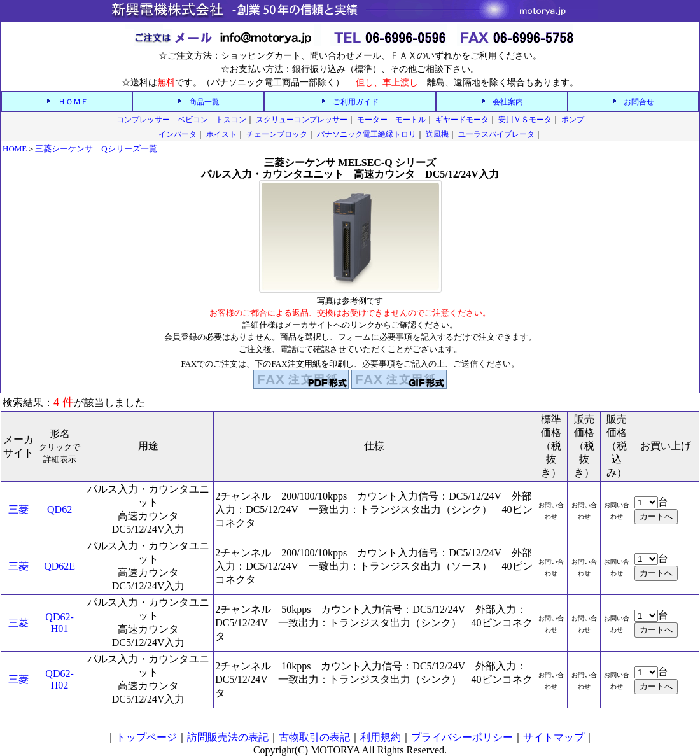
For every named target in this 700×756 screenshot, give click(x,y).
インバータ (178, 134)
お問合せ (639, 102)
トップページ (146, 737)
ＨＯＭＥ (73, 102)
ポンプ (573, 120)
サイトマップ (554, 737)
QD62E (59, 566)
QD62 (59, 509)
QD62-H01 (59, 623)
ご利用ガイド (356, 102)
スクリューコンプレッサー (302, 120)
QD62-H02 (59, 679)
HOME (15, 149)
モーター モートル (391, 120)
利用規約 (381, 737)
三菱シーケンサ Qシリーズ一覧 (96, 149)
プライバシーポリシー (462, 737)
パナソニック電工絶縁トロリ (367, 134)
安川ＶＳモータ (525, 120)
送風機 (437, 134)
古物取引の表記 (314, 737)
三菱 (18, 509)
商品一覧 (204, 102)
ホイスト (221, 134)
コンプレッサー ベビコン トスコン (181, 120)
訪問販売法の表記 (228, 737)
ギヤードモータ (462, 120)
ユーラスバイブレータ (496, 134)
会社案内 (508, 102)
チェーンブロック (277, 134)
